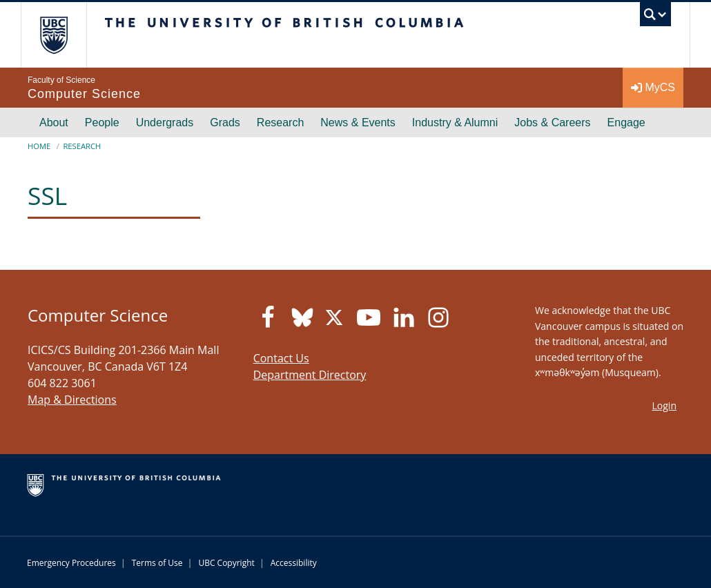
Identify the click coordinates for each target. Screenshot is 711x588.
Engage (626, 122)
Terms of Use (157, 563)
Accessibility (294, 563)
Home (39, 146)
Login (664, 405)
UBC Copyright (226, 563)
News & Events (358, 122)
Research (280, 122)
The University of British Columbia (64, 35)
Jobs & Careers (552, 122)
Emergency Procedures (71, 563)
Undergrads (165, 122)
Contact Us (281, 358)
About (54, 122)
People (102, 122)
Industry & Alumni (455, 122)
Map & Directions (72, 400)
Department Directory (310, 375)
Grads (225, 122)
